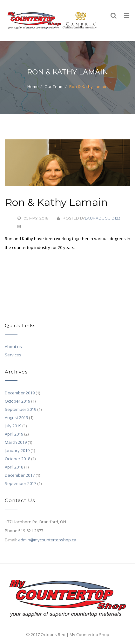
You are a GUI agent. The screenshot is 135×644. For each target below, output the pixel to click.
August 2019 (16, 418)
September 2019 (20, 409)
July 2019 (13, 426)
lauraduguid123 (103, 218)
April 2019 (14, 434)
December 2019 (20, 393)
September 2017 (20, 483)
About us (13, 347)
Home (33, 86)
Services (13, 355)
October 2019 (17, 401)
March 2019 (16, 442)
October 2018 (17, 459)
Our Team (54, 86)
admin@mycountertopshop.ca (47, 540)
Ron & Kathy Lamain (56, 202)
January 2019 (17, 450)
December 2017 (20, 475)
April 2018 (14, 467)
